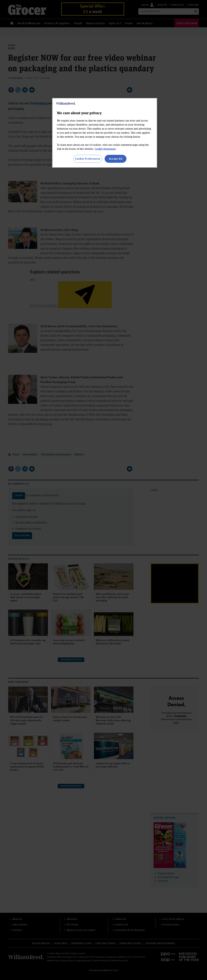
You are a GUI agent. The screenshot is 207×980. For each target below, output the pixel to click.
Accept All (116, 159)
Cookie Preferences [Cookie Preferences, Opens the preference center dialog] (88, 159)
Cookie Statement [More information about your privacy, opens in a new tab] (105, 149)
